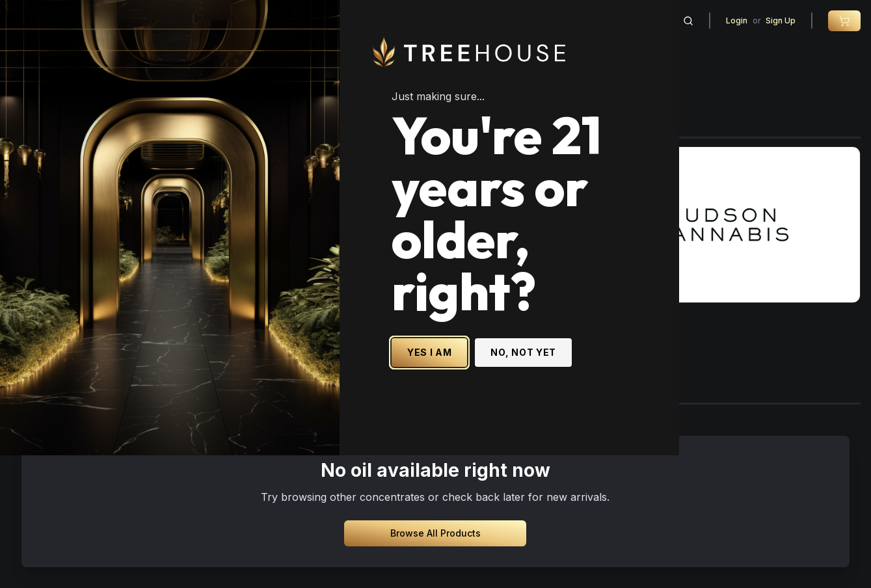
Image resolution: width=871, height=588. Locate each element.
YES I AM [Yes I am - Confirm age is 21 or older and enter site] (526, 385)
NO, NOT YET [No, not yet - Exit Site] (620, 385)
